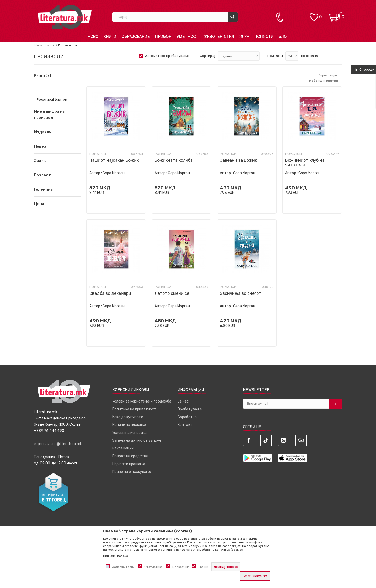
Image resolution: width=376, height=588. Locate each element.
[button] (57, 132)
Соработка (187, 417)
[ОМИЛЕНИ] (314, 14)
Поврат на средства (130, 456)
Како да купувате (128, 417)
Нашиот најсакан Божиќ (114, 160)
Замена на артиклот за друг (137, 440)
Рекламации (123, 448)
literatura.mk (44, 45)
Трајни (203, 567)
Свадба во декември (110, 293)
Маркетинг (180, 567)
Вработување (190, 409)
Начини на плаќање (129, 425)
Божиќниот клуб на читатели (305, 163)
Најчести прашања (129, 464)
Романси (98, 154)
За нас (183, 401)
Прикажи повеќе (116, 556)
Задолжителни (124, 567)
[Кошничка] (336, 14)
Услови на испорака (130, 433)
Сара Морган (114, 173)
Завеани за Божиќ (238, 160)
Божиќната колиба (174, 160)
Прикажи (275, 56)
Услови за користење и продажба (142, 401)
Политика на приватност (134, 409)
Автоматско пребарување (167, 56)
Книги (43, 76)
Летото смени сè (172, 293)
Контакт (185, 425)
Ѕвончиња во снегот (241, 293)
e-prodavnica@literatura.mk (58, 444)
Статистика (154, 567)
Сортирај (207, 56)
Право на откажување (132, 472)
